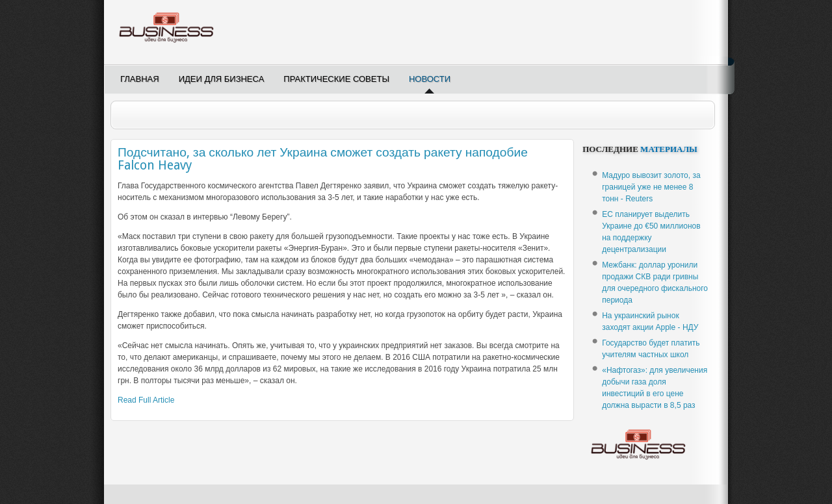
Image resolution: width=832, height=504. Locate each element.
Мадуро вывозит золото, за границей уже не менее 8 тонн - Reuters (651, 187)
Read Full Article (146, 400)
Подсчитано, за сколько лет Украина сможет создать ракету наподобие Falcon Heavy (323, 159)
